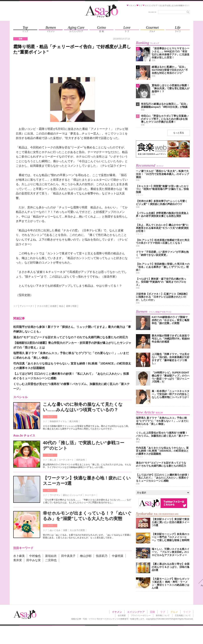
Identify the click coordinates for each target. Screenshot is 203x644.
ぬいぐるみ (55, 530)
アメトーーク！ (27, 306)
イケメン (117, 612)
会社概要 (122, 615)
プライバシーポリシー (141, 615)
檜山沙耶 (86, 556)
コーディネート (66, 460)
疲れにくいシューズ (73, 495)
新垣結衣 (51, 556)
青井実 (18, 560)
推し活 (53, 460)
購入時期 (74, 421)
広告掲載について (183, 615)
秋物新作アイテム (58, 421)
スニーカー (90, 495)
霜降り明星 (71, 306)
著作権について (163, 615)
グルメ (174, 612)
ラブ (163, 612)
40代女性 (81, 460)
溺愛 (65, 530)
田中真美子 (68, 556)
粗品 (61, 306)
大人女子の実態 (77, 530)
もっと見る (179, 133)
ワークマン (55, 495)
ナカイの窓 (43, 306)
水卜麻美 (19, 556)
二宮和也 (51, 560)
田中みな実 (34, 560)
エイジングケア (136, 612)
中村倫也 (35, 556)
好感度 (53, 306)
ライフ (50, 417)
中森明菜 (118, 556)
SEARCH (152, 12)
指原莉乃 (102, 556)
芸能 (152, 612)
